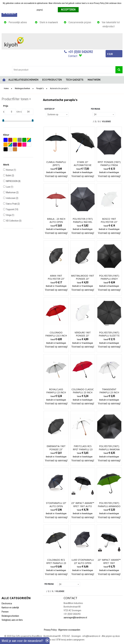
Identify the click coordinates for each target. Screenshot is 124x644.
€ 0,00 (110, 54)
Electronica (7, 603)
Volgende (106, 122)
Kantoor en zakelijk (10, 608)
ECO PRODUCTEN (52, 80)
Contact (73, 56)
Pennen (5, 612)
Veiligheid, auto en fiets (12, 620)
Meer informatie (50, 10)
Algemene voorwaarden (69, 630)
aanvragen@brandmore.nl (75, 618)
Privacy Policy (50, 630)
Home (4, 80)
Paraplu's (40, 89)
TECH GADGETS (75, 80)
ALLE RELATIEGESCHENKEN (23, 80)
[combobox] (64, 70)
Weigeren (84, 10)
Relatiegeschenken (22, 89)
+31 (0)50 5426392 (81, 52)
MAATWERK (94, 80)
